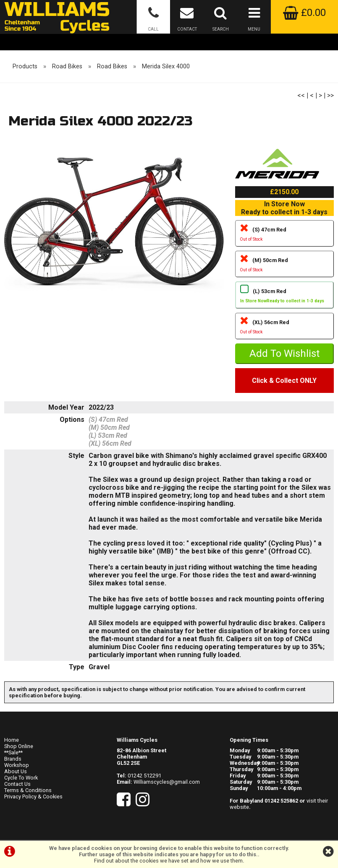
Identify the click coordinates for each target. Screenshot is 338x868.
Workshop (17, 765)
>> (330, 95)
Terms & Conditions (28, 790)
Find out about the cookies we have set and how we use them (168, 861)
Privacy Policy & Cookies (33, 797)
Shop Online (19, 746)
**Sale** (13, 752)
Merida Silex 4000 (166, 66)
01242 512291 (144, 776)
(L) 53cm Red (285, 297)
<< (301, 95)
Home (12, 740)
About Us (16, 771)
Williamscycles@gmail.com (167, 782)
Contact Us (17, 784)
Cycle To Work (21, 778)
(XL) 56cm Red (285, 328)
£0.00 (304, 13)
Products (25, 66)
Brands (13, 759)
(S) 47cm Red (285, 235)
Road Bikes (67, 66)
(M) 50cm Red (285, 266)
